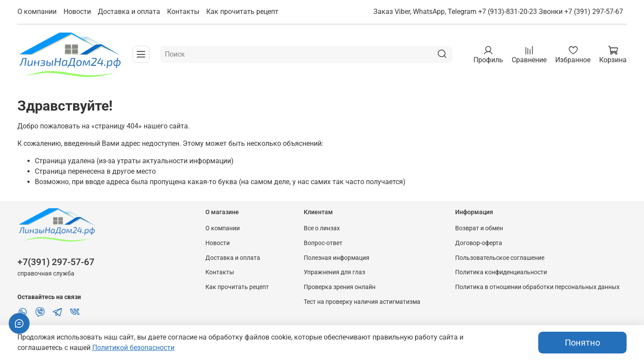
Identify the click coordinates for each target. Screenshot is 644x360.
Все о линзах (322, 228)
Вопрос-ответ (323, 243)
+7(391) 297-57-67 (56, 262)
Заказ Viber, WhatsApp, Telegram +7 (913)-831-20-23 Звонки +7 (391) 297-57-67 (498, 12)
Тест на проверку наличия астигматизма (362, 302)
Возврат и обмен (479, 228)
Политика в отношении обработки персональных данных (537, 287)
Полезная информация (337, 258)
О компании (37, 12)
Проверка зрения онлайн (340, 287)
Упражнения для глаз (334, 272)
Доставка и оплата (129, 12)
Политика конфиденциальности (501, 272)
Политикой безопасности (133, 348)
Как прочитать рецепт (242, 12)
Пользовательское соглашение (500, 258)
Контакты (183, 12)
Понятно (582, 343)
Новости (77, 12)
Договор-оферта (479, 243)
